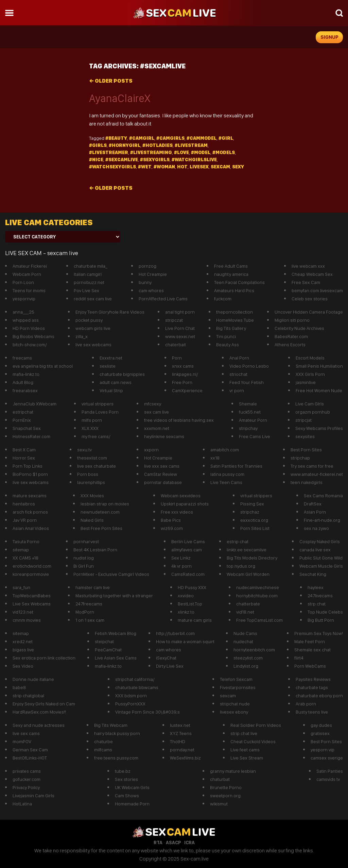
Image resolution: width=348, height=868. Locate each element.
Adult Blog (23, 382)
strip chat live (244, 733)
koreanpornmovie (31, 574)
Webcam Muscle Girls (321, 566)
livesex (199, 167)
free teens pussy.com (116, 758)
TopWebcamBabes (32, 596)
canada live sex (315, 550)
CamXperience (187, 390)
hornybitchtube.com (257, 596)
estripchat (23, 412)
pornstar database (163, 482)
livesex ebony (234, 712)
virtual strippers (98, 404)
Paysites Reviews (313, 679)
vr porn (237, 390)
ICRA (189, 842)
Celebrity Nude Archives (299, 328)
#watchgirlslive (194, 160)
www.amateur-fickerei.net (317, 474)
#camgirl (142, 138)
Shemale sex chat (312, 650)
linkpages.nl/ (185, 374)
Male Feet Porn (310, 641)
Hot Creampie (153, 274)
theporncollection (234, 312)
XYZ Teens (181, 733)
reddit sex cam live (93, 299)
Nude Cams (245, 633)
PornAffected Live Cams (163, 299)
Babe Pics (171, 520)
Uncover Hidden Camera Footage (309, 312)
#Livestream (191, 145)
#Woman (164, 167)
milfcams (103, 750)
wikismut (219, 804)
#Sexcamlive (122, 160)
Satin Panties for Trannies (236, 466)
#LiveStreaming (151, 152)
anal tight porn (180, 312)
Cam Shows (127, 796)
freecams (22, 358)
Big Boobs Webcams (33, 336)
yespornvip (24, 299)
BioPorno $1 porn (30, 474)
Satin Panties (330, 771)
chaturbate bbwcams (137, 687)
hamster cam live (93, 587)
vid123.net (23, 612)
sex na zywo (316, 528)
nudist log (84, 558)
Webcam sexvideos (181, 496)
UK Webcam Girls (132, 787)
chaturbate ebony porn (319, 696)
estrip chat (238, 541)
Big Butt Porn (321, 620)
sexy (238, 167)
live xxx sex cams (162, 466)
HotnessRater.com (31, 436)
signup (329, 37)
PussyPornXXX (130, 704)
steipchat (104, 641)
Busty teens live (312, 712)
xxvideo (186, 596)
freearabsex (25, 390)
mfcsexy (153, 404)
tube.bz (123, 771)
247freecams (89, 604)
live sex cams (26, 733)
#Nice (96, 160)
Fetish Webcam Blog (116, 633)
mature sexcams (30, 496)
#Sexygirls (155, 160)
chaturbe (103, 741)
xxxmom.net (157, 428)
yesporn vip (323, 750)
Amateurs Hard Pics (234, 290)
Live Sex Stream (247, 758)
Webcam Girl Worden (248, 574)
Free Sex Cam (306, 282)
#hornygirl (125, 145)
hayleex (316, 587)
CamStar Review (161, 474)
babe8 (19, 687)
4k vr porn (181, 566)
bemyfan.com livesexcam (317, 290)
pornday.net (182, 750)
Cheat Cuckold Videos (253, 741)
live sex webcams (93, 345)
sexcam (220, 167)
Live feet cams (245, 750)
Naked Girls (92, 520)
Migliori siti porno (292, 320)
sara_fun (21, 587)
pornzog (147, 266)
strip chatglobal (28, 696)
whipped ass (26, 320)
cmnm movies (27, 620)
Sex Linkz (181, 558)
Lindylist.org (246, 666)
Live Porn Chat (180, 328)
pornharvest (86, 541)
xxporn (151, 450)
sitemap (21, 550)
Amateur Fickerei (30, 266)
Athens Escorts (290, 345)
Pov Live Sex (86, 290)
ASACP (173, 842)
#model (201, 152)
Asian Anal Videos (31, 528)
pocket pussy (89, 320)
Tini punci (226, 336)
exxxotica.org (254, 520)
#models (224, 152)
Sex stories (126, 779)
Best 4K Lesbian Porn (95, 550)
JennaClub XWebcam (34, 404)
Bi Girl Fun (84, 566)
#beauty (116, 138)
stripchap (300, 458)
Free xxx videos (177, 512)
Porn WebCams (310, 666)
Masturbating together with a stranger (114, 596)
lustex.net (180, 725)
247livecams (320, 596)
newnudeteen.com (100, 512)
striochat (238, 374)
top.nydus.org (241, 566)
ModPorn (85, 612)
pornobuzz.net (89, 282)
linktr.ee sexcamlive (247, 550)
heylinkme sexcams (164, 436)
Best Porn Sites (306, 450)
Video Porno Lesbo (249, 366)
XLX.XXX (90, 428)
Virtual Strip (111, 390)
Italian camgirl (88, 274)
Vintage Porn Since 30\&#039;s (147, 712)
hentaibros (24, 504)
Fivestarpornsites (238, 687)
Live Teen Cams (226, 482)
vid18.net (245, 612)
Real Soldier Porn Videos (256, 725)
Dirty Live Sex (170, 666)
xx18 (215, 458)
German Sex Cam (30, 750)
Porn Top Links (28, 466)
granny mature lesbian (233, 771)
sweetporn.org (225, 796)
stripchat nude (235, 704)
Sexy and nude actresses (39, 725)
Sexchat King (313, 574)
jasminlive (306, 382)
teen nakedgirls (307, 482)
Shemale (248, 404)
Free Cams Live (255, 436)
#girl (226, 138)
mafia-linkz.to (26, 374)
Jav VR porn (25, 520)
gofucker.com (27, 779)
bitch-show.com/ (30, 345)
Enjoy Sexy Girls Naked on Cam (44, 704)
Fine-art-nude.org (322, 520)
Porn (177, 358)
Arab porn (306, 704)
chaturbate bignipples (122, 374)
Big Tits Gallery (231, 328)
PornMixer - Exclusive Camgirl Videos (111, 574)
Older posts (111, 81)
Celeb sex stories (310, 299)
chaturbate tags (312, 687)
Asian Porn (315, 512)
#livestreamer (109, 152)
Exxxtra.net (111, 358)
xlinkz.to (186, 612)
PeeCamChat (108, 650)
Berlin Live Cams (188, 541)
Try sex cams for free (312, 466)
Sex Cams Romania (323, 496)
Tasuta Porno (26, 541)
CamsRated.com (188, 574)
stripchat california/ (135, 679)
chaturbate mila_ (91, 266)
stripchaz (250, 512)
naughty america (231, 274)
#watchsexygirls (112, 167)
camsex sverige (327, 758)
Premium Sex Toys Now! (319, 633)
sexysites (305, 436)
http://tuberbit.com (175, 633)
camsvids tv (328, 779)
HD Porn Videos (29, 328)
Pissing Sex (252, 504)
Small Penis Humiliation (319, 366)
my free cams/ (96, 436)
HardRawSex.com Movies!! (39, 712)
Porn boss (88, 474)
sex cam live (156, 412)
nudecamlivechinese (258, 587)
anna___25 (23, 312)
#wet (145, 167)
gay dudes (321, 725)
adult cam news (116, 382)
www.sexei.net (180, 336)
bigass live (23, 650)
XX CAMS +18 (25, 558)
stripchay (248, 428)
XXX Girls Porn (310, 374)
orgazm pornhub (313, 412)
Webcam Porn (27, 274)
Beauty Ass (228, 345)
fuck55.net (250, 412)
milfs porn (92, 420)
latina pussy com (227, 474)
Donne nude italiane (33, 679)
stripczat (174, 320)
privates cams (27, 771)
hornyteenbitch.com (254, 650)
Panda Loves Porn (100, 412)
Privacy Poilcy (26, 787)
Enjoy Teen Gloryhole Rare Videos (110, 312)
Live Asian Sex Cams (116, 658)
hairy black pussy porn (117, 733)
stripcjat (303, 420)
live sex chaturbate (97, 466)
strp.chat (317, 604)
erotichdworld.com (32, 566)
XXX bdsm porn (131, 696)
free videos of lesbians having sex (179, 420)
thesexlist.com (92, 458)
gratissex (320, 733)
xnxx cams (183, 366)
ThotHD (178, 741)
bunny (145, 282)
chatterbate (248, 604)
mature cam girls (195, 620)
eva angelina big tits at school (43, 366)
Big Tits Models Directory (252, 558)
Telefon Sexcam (236, 679)
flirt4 (299, 658)
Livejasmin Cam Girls (33, 796)
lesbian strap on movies (105, 504)
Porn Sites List (255, 528)
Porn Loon (23, 282)
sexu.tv (84, 450)
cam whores (151, 290)
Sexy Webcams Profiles (319, 428)
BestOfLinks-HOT (30, 758)
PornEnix (22, 420)
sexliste (108, 366)
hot (182, 167)
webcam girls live (93, 328)
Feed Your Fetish (247, 382)
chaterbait (176, 345)
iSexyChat (166, 658)
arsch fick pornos (30, 512)
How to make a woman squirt (185, 641)
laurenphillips (91, 482)
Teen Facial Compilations (239, 282)
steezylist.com (248, 658)
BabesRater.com (291, 336)
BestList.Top (190, 604)
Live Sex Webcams (32, 604)
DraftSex (313, 504)
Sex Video (23, 666)
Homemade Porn (132, 804)
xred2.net (23, 641)
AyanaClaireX (120, 98)
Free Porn (182, 382)
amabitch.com (225, 450)
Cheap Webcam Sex (312, 274)
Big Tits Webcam (111, 725)
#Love (181, 152)
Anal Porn (239, 358)
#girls (98, 145)
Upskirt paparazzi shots (185, 504)
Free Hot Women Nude (319, 390)
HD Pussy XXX (192, 587)
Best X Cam (24, 450)
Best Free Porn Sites (101, 528)
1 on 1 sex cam (90, 620)
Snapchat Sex (27, 428)
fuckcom (223, 299)
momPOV (22, 741)
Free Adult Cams (231, 266)
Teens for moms (29, 290)
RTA (158, 842)
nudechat (243, 641)
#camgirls (170, 138)
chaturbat (220, 779)
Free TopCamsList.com (259, 620)
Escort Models (310, 358)
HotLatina (22, 804)
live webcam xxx (308, 266)
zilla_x (82, 336)
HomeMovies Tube (235, 320)
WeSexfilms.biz (185, 758)
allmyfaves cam (187, 550)
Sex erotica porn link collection (44, 658)
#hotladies (158, 145)
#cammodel (202, 138)
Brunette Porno (226, 787)
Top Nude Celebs (325, 612)
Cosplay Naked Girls (320, 541)
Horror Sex (24, 458)
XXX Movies (92, 496)
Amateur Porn (253, 420)
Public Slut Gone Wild (321, 558)
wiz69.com (172, 528)
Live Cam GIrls (310, 404)
